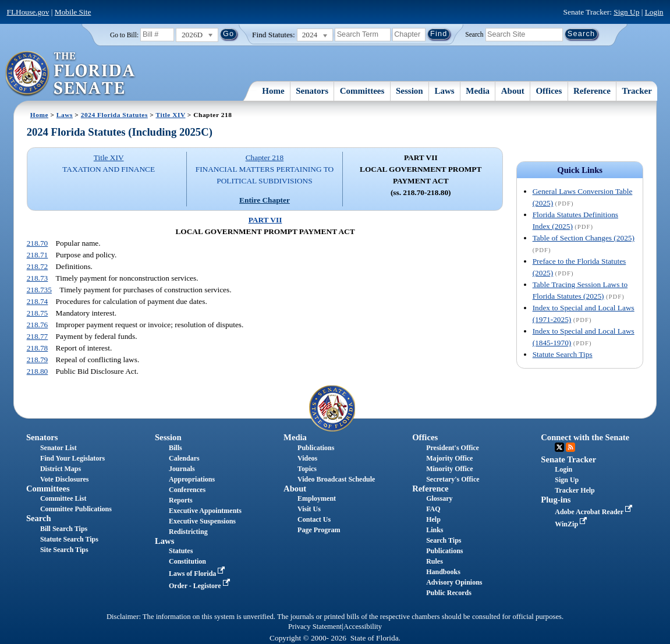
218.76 (38, 325)
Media (478, 91)
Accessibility (363, 627)
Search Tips (444, 540)
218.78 (38, 348)
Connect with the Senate (585, 437)
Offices (549, 91)
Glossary (439, 498)
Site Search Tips (64, 550)
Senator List (59, 448)
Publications (316, 448)
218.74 (38, 301)
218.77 (38, 336)
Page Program (319, 530)
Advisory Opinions (454, 582)
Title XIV (171, 115)
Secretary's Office (453, 479)
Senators (312, 91)
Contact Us (314, 519)
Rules (435, 561)
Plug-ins (556, 500)
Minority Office (449, 469)
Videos (307, 458)
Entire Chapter (265, 200)
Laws (444, 91)
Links (435, 530)
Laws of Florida (198, 574)
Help (433, 519)
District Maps (61, 469)
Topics (307, 469)
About (513, 91)
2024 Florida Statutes (114, 115)
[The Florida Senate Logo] (71, 74)
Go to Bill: (124, 35)
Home (273, 91)
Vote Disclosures (65, 479)
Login (654, 12)
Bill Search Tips (64, 529)
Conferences (187, 490)
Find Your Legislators (72, 458)
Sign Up (626, 12)
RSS (570, 447)
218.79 (38, 360)
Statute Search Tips (563, 354)
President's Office (453, 448)
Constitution (187, 561)
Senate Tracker (568, 459)
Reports (181, 500)
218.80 (38, 371)
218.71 (38, 255)
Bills (176, 448)
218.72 (38, 266)
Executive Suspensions (202, 521)
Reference (592, 91)
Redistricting (188, 532)
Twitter (559, 447)
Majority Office (449, 458)
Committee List (63, 498)
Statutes (181, 551)
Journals (182, 469)
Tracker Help (575, 490)
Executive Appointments (205, 511)
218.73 (38, 278)
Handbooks (443, 572)
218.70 (38, 243)
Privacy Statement (315, 627)
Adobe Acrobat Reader (595, 512)
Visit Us (309, 509)
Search (474, 34)
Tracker (637, 91)
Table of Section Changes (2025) (584, 238)
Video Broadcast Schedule (336, 479)
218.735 (39, 290)
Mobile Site (73, 12)
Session (410, 91)
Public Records (449, 593)
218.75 (38, 313)
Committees (362, 91)
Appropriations (192, 479)
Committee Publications (76, 509)
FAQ (433, 509)
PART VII (265, 220)
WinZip (572, 524)
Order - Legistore (201, 586)
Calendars (184, 458)
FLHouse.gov (28, 12)
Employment (317, 498)
